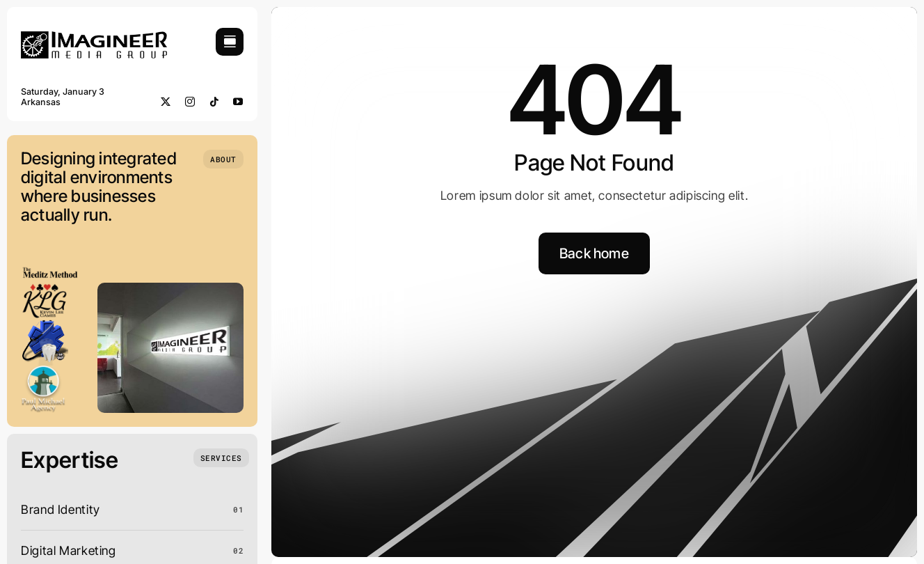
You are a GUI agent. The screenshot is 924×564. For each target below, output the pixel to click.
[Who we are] (223, 159)
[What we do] (221, 458)
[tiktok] (215, 102)
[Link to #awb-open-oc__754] (230, 42)
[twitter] (166, 102)
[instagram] (190, 102)
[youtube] (238, 102)
